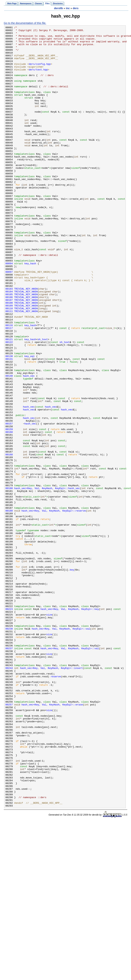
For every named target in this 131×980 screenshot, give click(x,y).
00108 (9, 358)
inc (68, 8)
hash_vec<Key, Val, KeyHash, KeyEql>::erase (52, 840)
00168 (9, 540)
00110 (9, 365)
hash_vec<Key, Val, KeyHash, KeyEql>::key (70, 726)
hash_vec (29, 446)
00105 (9, 348)
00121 (9, 402)
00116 (9, 385)
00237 (9, 773)
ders (76, 8)
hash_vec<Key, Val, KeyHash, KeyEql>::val (61, 749)
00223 (9, 726)
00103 (9, 341)
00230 (9, 749)
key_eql (30, 422)
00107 (9, 355)
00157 (9, 503)
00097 (9, 321)
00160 (9, 513)
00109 (9, 362)
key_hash (30, 311)
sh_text (43, 402)
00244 (9, 797)
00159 (9, 510)
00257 (9, 840)
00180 (9, 581)
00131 (9, 426)
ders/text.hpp (38, 78)
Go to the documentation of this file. (25, 23)
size (49, 733)
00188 (9, 608)
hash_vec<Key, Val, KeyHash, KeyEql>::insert (51, 797)
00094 (9, 311)
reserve (56, 807)
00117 (9, 389)
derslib (58, 8)
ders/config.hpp (40, 72)
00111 (9, 368)
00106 (9, 352)
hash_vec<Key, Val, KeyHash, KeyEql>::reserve (54, 608)
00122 (9, 406)
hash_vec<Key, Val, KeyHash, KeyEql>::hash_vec (47, 581)
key (72, 679)
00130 (9, 422)
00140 (9, 446)
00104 (9, 345)
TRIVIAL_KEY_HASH (26, 341)
